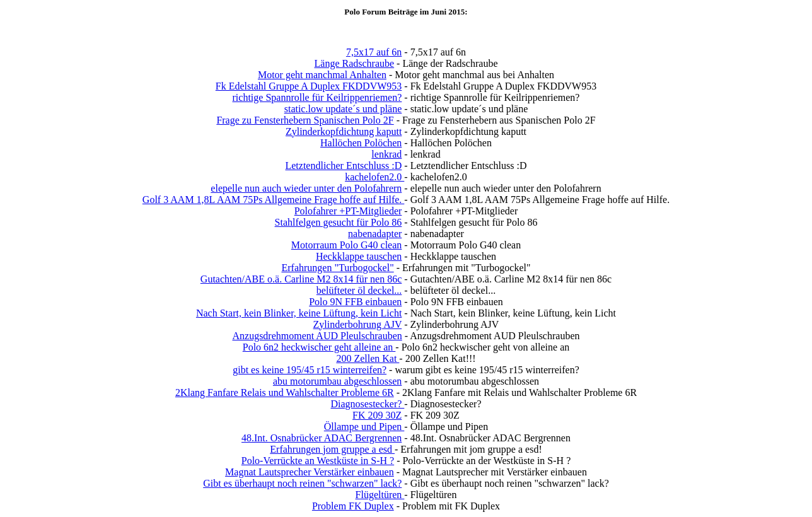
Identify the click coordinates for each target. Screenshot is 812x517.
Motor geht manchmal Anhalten (322, 75)
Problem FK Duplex (353, 506)
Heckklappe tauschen (359, 256)
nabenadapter (375, 234)
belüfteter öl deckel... (359, 290)
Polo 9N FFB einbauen (355, 302)
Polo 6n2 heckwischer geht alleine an (319, 347)
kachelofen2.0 (374, 177)
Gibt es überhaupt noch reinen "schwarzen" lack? (302, 483)
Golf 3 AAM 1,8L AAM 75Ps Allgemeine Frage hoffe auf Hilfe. (274, 200)
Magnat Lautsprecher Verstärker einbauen (310, 472)
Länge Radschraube (355, 63)
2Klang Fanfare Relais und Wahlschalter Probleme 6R (285, 392)
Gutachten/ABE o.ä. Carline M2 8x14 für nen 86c (301, 279)
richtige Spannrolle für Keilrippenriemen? (317, 97)
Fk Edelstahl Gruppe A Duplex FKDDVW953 (309, 86)
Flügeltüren (380, 495)
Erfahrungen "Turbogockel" (337, 268)
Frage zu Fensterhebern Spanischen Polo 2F (305, 120)
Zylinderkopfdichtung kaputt (344, 131)
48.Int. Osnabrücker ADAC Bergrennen (322, 438)
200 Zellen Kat (368, 358)
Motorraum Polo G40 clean (347, 245)
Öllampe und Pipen (364, 427)
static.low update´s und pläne (343, 109)
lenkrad (386, 154)
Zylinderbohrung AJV (358, 324)
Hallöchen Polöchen (361, 143)
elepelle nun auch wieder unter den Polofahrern (306, 188)
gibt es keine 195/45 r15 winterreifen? (310, 370)
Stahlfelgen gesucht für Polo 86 (339, 222)
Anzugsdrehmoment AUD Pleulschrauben (317, 336)
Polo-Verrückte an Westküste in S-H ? (318, 461)
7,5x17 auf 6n (374, 52)
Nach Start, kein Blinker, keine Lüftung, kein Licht (299, 313)
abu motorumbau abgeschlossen (337, 381)
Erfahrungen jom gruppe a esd (332, 449)
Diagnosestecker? (367, 404)
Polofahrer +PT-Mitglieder (348, 211)
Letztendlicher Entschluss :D (343, 166)
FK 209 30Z (377, 415)
